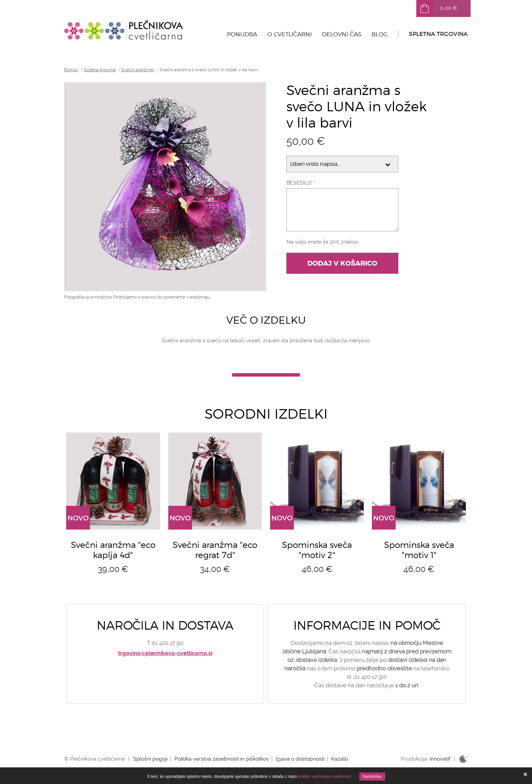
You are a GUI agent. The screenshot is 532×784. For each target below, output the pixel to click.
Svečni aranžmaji (138, 70)
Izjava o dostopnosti (300, 759)
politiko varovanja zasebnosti (324, 777)
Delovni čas (342, 34)
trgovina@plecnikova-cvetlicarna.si (165, 653)
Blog (380, 34)
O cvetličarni (290, 34)
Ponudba (242, 34)
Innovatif (440, 759)
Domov (71, 70)
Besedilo (299, 183)
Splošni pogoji (150, 759)
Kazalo (339, 759)
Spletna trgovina (438, 34)
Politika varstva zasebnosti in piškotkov (222, 759)
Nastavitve (372, 777)
